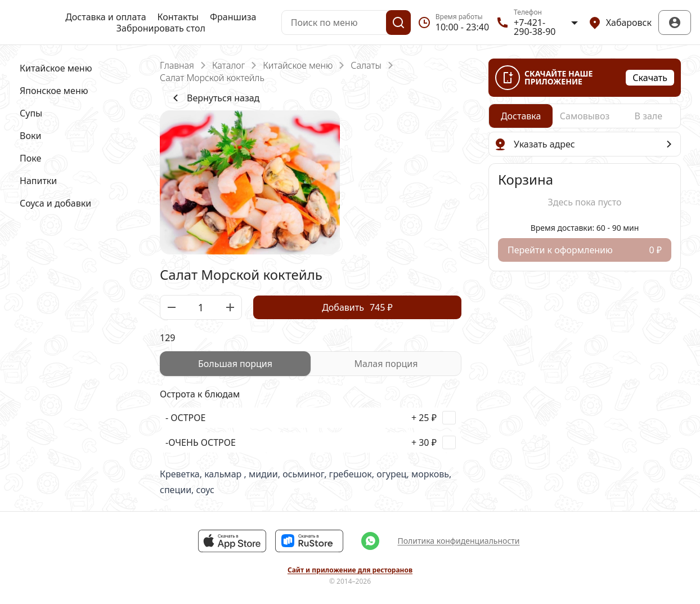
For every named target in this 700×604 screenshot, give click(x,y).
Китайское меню (298, 65)
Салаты (366, 65)
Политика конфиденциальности (458, 541)
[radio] (235, 364)
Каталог (228, 65)
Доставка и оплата (106, 17)
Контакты (178, 17)
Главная (177, 65)
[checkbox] (311, 418)
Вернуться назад (214, 98)
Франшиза (233, 17)
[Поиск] (398, 23)
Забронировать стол (161, 28)
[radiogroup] (311, 364)
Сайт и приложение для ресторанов (350, 570)
